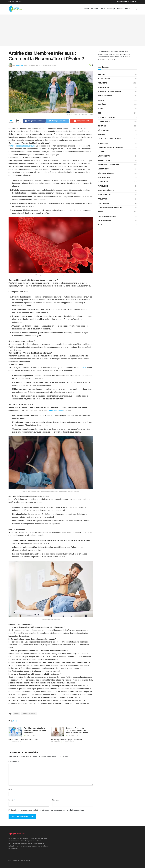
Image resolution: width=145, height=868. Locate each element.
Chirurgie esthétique (107, 117)
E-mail (12, 800)
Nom (11, 790)
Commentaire (14, 762)
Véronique (20, 65)
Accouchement (105, 79)
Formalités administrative (110, 139)
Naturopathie (104, 177)
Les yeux (102, 152)
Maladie (17, 714)
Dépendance (103, 130)
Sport (101, 212)
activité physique (56, 411)
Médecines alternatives (109, 165)
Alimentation (104, 87)
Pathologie (111, 9)
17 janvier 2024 (29, 736)
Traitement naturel (107, 216)
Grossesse (103, 143)
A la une (101, 74)
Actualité (94, 9)
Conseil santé (104, 122)
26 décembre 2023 (72, 736)
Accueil (86, 9)
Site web (56, 800)
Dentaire (102, 126)
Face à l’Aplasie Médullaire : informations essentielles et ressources (35, 731)
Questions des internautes (110, 207)
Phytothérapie (105, 195)
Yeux (100, 225)
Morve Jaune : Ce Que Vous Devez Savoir (23, 740)
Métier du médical (106, 173)
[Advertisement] (73, 30)
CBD (100, 113)
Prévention (103, 199)
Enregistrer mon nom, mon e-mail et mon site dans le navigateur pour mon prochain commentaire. (48, 810)
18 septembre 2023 (68, 742)
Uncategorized (105, 220)
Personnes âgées (106, 190)
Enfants (120, 9)
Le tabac (83, 368)
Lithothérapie (104, 156)
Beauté (101, 100)
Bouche (101, 109)
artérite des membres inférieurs (22, 146)
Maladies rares (105, 160)
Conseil (102, 9)
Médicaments (104, 169)
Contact (133, 2)
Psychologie (104, 203)
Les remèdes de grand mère (110, 147)
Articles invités (123, 2)
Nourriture (103, 182)
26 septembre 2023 (15, 742)
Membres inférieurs (29, 714)
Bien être (128, 9)
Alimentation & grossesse (110, 91)
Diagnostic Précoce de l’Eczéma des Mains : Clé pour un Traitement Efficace (77, 731)
